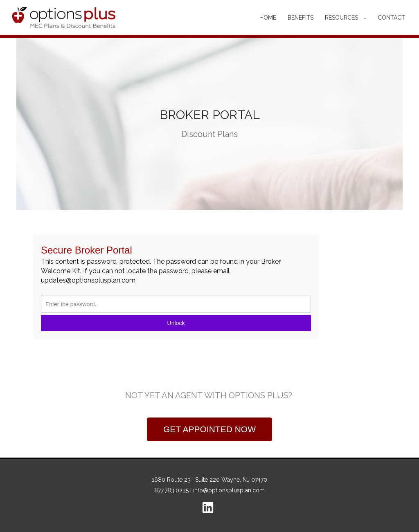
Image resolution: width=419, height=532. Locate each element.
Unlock (176, 323)
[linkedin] (210, 507)
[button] (209, 429)
